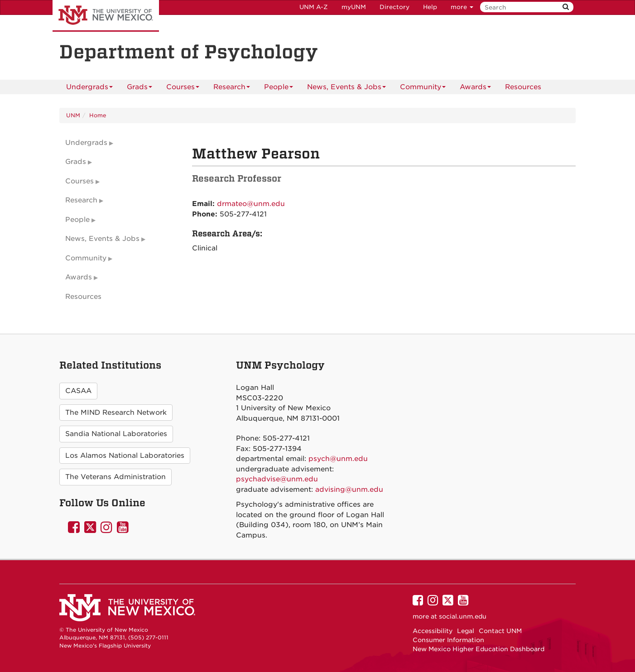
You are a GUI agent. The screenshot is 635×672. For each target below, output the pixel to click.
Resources (523, 87)
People (279, 89)
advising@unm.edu (349, 490)
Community (423, 89)
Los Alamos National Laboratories (125, 456)
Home (98, 115)
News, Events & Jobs (346, 89)
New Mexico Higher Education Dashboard (479, 649)
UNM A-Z (314, 7)
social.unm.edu (463, 616)
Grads (140, 89)
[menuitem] (523, 87)
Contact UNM (500, 631)
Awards (475, 89)
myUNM (354, 7)
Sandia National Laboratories (116, 434)
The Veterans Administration (115, 477)
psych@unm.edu (338, 459)
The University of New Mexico (106, 16)
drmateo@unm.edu (251, 204)
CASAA (78, 391)
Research (232, 89)
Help (430, 7)
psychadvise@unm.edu (277, 479)
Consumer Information (448, 640)
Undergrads (89, 89)
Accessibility (433, 631)
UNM (73, 115)
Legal (466, 631)
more (462, 7)
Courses (183, 89)
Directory (394, 7)
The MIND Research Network (116, 413)
